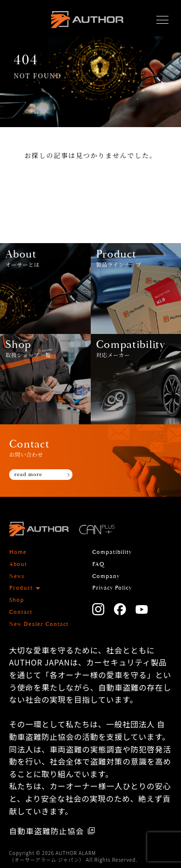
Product (21, 588)
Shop (17, 600)
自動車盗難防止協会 (47, 831)
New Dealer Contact (39, 624)
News (17, 577)
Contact (21, 612)
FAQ (98, 564)
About (18, 564)
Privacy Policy (112, 588)
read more (28, 474)
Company (106, 577)
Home (18, 552)
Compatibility (112, 552)
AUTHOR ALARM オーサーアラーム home (87, 22)
